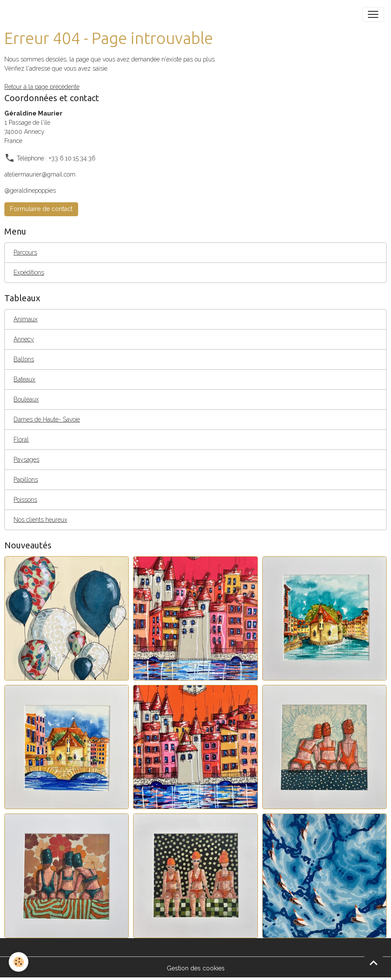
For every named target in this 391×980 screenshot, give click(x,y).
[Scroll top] (374, 963)
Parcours (25, 252)
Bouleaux (26, 399)
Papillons (26, 480)
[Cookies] (19, 962)
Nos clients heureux (40, 520)
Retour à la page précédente (42, 87)
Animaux (26, 319)
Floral (21, 439)
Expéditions (29, 272)
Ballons (24, 359)
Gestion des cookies (196, 968)
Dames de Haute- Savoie (47, 419)
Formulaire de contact (41, 209)
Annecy (24, 339)
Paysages (26, 459)
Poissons (25, 500)
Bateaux (24, 379)
